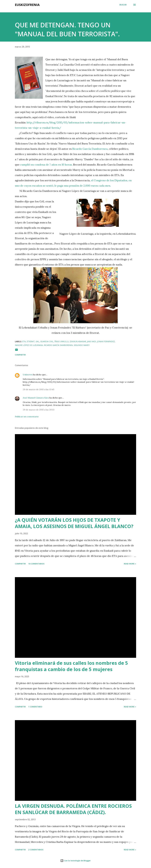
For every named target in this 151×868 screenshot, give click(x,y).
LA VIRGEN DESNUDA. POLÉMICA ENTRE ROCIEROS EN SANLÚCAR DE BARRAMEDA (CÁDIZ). (73, 809)
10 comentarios (36, 564)
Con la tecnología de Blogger (75, 861)
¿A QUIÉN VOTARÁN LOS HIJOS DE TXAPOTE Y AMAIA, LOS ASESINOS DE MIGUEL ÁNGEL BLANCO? (74, 523)
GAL (37, 341)
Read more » (130, 564)
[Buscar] (123, 5)
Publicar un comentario (27, 417)
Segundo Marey (82, 345)
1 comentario (35, 707)
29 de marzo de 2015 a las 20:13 (39, 410)
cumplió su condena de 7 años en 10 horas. (46, 165)
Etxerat (31, 341)
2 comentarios (36, 850)
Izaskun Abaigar (78, 341)
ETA (24, 341)
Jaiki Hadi (92, 341)
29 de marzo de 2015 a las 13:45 (38, 389)
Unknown (28, 375)
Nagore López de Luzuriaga (29, 345)
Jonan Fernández (106, 341)
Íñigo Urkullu (62, 341)
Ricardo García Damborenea (90, 149)
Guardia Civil (47, 341)
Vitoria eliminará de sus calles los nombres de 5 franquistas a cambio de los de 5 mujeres (71, 666)
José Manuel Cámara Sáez (36, 398)
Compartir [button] (20, 355)
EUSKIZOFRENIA (27, 5)
